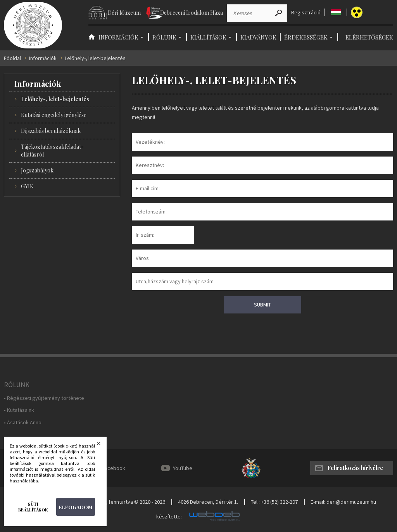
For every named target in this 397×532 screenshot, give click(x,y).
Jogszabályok (37, 170)
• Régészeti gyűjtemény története (44, 398)
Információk (118, 37)
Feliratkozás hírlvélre (355, 468)
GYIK (27, 186)
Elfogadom (76, 507)
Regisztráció (306, 13)
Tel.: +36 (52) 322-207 (274, 502)
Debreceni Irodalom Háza (192, 13)
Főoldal (12, 58)
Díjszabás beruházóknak (51, 131)
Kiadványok (258, 37)
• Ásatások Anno (23, 423)
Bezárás (104, 446)
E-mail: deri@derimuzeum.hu (343, 502)
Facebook (114, 468)
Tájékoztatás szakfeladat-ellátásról (52, 151)
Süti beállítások (33, 507)
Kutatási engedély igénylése (54, 115)
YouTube (183, 468)
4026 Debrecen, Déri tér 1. (208, 502)
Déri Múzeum (124, 13)
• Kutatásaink (19, 410)
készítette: (169, 517)
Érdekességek (306, 37)
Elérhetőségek (369, 37)
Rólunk (164, 37)
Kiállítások (208, 37)
